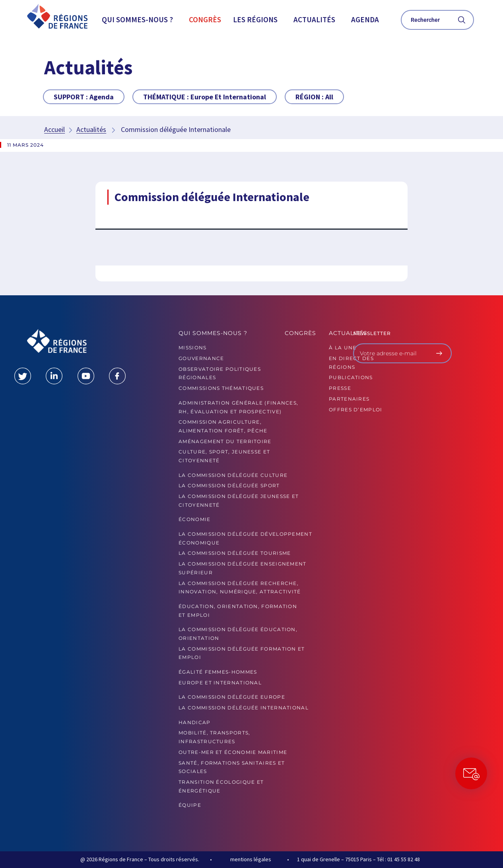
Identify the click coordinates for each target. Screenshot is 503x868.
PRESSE (340, 388)
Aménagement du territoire (225, 441)
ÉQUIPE (190, 805)
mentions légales (251, 859)
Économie (194, 519)
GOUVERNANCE (201, 358)
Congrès (205, 19)
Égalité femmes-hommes (218, 672)
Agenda (365, 19)
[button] (139, 20)
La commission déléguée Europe (232, 697)
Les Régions (255, 19)
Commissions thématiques (221, 388)
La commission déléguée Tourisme (235, 553)
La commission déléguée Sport (229, 485)
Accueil (54, 129)
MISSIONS (192, 348)
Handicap (194, 722)
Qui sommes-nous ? (137, 19)
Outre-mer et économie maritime (233, 752)
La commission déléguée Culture (233, 475)
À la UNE (343, 348)
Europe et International (220, 683)
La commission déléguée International (244, 708)
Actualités (314, 19)
